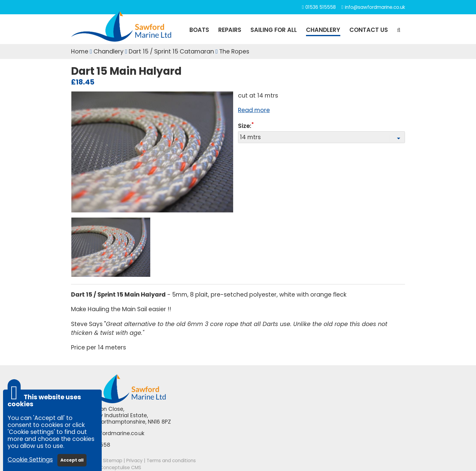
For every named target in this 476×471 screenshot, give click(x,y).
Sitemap (113, 461)
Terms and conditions (171, 461)
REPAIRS (230, 30)
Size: (245, 126)
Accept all (72, 460)
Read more (254, 110)
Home (80, 52)
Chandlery (109, 52)
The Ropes (234, 52)
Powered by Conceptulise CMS (106, 468)
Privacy (134, 461)
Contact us (369, 30)
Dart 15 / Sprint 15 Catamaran (171, 52)
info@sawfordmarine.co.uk (375, 7)
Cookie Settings (30, 460)
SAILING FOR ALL (274, 30)
